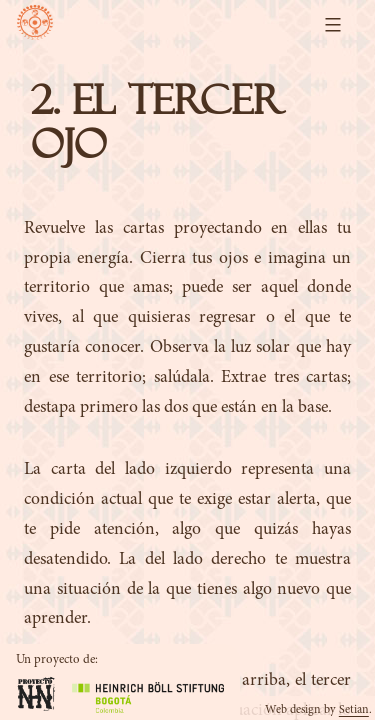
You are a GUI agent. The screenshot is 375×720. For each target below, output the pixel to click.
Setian (354, 710)
